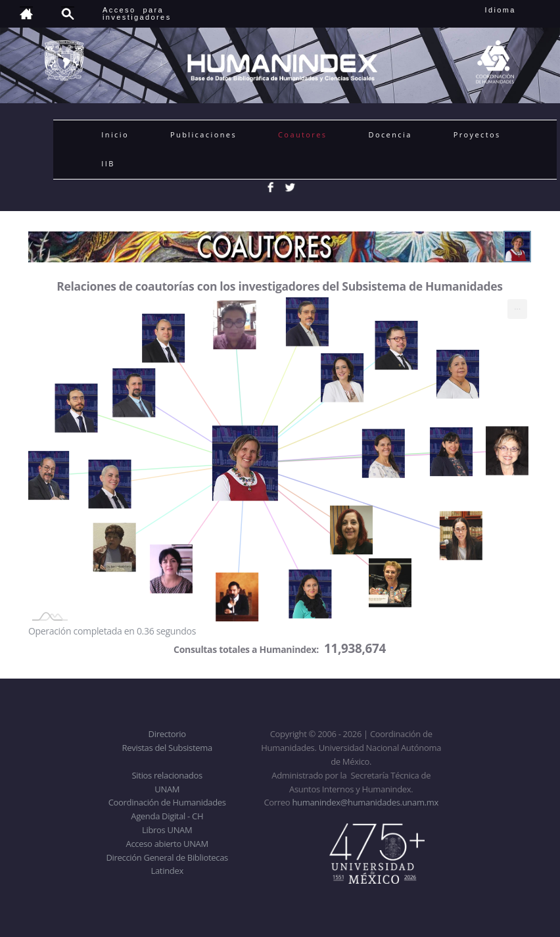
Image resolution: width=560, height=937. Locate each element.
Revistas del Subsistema (167, 748)
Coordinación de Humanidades (167, 802)
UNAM (167, 789)
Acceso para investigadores (137, 13)
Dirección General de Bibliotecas (167, 857)
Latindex (167, 871)
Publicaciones (203, 134)
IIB (108, 163)
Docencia (390, 134)
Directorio (167, 734)
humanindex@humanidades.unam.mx (365, 802)
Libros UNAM (167, 830)
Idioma (516, 10)
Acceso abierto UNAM (167, 844)
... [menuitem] (517, 306)
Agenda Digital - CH (167, 816)
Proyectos (477, 134)
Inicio (115, 134)
